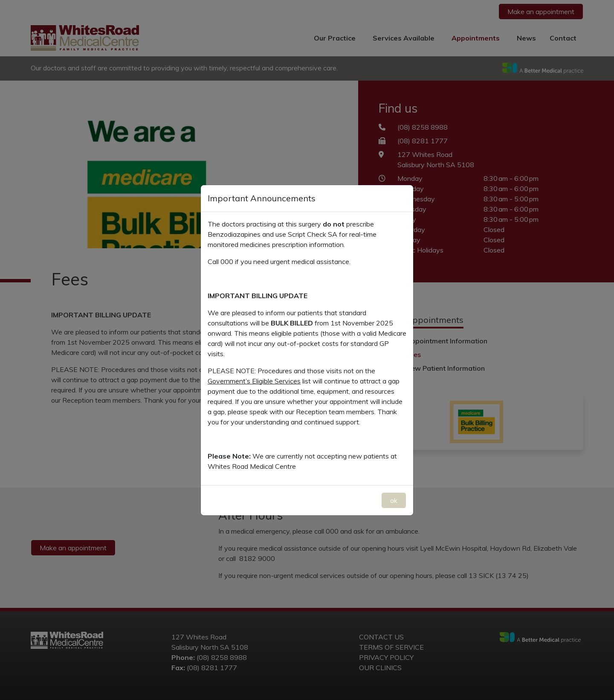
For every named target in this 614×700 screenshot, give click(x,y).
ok (394, 500)
